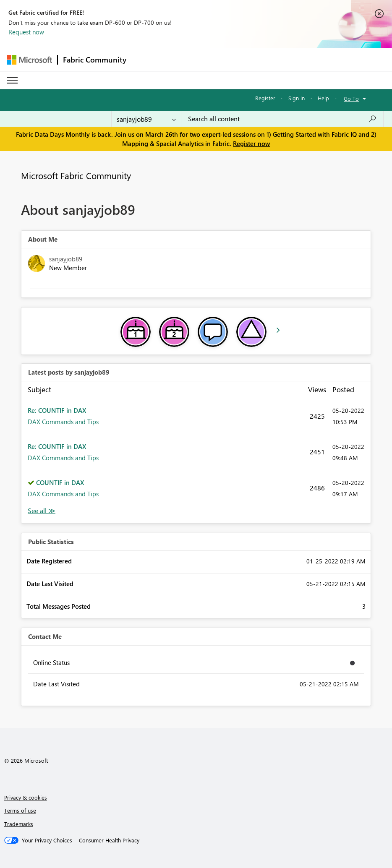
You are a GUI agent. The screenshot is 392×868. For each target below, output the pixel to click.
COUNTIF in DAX (60, 482)
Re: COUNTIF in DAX (57, 410)
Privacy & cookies (26, 797)
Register (265, 98)
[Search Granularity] (146, 119)
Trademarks (19, 824)
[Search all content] (282, 119)
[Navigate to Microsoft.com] (29, 60)
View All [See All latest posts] (42, 511)
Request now (26, 32)
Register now (251, 143)
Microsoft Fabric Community (76, 175)
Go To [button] (351, 98)
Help (323, 98)
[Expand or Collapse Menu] (12, 80)
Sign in (297, 98)
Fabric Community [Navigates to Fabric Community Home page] (95, 60)
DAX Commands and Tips (63, 422)
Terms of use (20, 810)
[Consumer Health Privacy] (109, 840)
